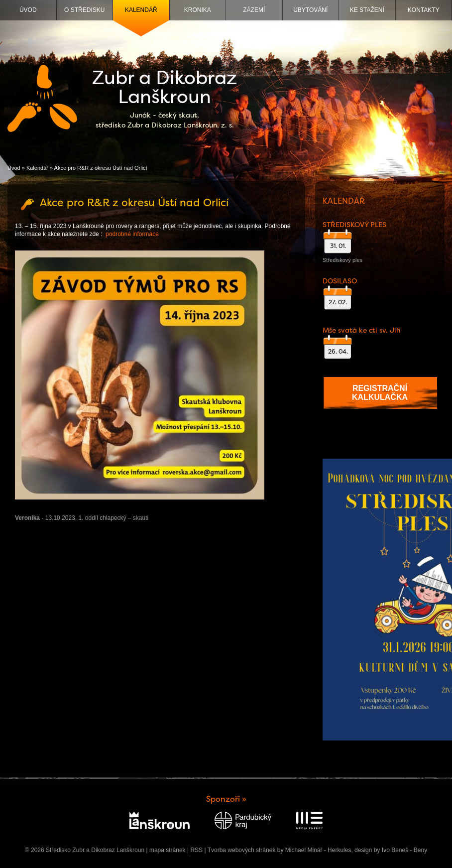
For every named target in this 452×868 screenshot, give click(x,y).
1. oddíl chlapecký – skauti (113, 518)
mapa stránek (168, 850)
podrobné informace (132, 234)
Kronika (198, 10)
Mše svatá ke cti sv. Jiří (362, 330)
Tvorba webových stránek (242, 850)
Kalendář (141, 10)
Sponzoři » (226, 799)
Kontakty (424, 10)
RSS (196, 850)
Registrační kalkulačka (380, 393)
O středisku (84, 10)
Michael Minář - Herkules (318, 850)
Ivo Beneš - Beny (404, 850)
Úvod (28, 10)
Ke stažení (367, 10)
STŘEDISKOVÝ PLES (354, 225)
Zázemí (254, 10)
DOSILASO (340, 281)
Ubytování (310, 10)
